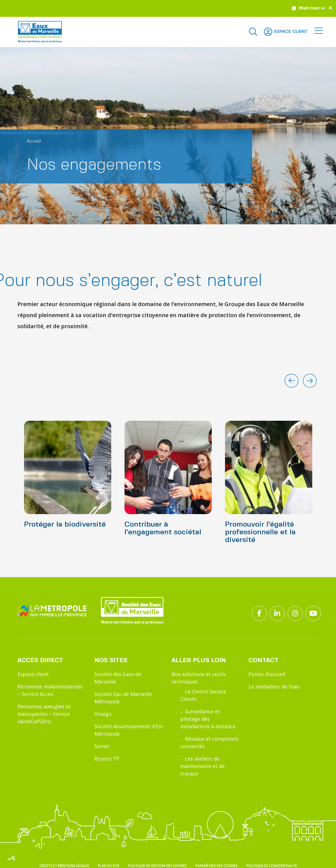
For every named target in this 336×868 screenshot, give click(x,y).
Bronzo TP (107, 759)
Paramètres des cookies (216, 866)
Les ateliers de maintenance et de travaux (203, 766)
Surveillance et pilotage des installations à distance (208, 719)
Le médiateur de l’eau (274, 686)
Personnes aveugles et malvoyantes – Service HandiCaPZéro (44, 714)
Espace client (33, 674)
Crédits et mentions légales (64, 866)
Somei (102, 746)
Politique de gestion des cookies (157, 866)
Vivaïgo (103, 714)
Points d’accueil (267, 674)
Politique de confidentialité (272, 866)
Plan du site (109, 866)
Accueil (34, 141)
